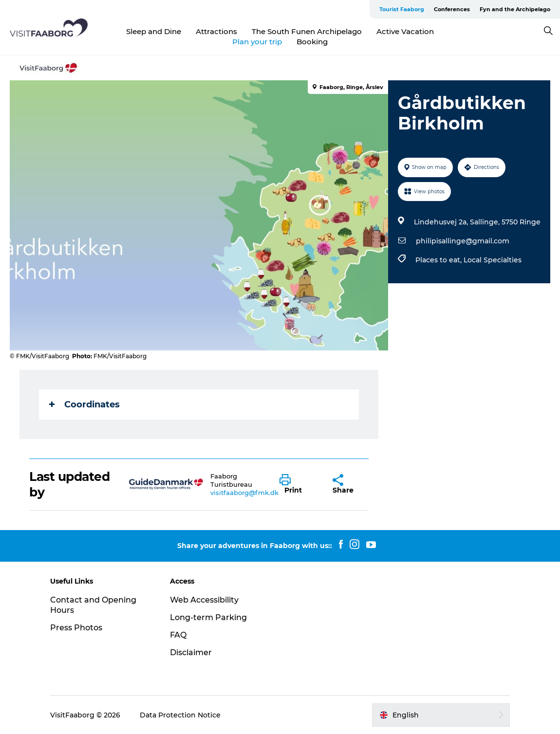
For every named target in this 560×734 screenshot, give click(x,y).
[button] (299, 484)
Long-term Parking (208, 617)
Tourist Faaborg (402, 9)
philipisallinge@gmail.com (463, 241)
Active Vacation (405, 31)
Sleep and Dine (154, 31)
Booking (312, 42)
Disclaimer (191, 652)
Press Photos (76, 628)
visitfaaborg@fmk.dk (244, 493)
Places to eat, (439, 260)
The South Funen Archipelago (307, 31)
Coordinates (84, 404)
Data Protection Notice (180, 715)
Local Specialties (493, 260)
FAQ (178, 635)
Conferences (452, 9)
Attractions (216, 31)
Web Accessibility (204, 600)
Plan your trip (257, 42)
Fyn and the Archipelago (515, 9)
